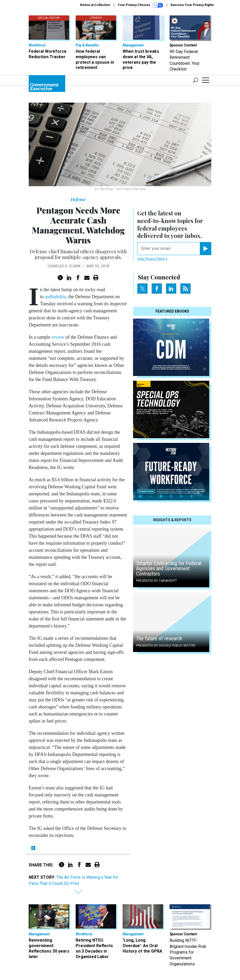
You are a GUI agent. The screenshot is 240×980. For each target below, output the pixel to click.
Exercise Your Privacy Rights (192, 5)
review (58, 337)
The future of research (159, 638)
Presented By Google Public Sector (166, 645)
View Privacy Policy (152, 259)
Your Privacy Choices (140, 5)
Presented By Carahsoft (157, 581)
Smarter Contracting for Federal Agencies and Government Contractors (169, 568)
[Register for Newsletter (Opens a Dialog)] (205, 249)
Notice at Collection (95, 5)
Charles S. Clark (64, 266)
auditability (55, 297)
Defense (78, 199)
